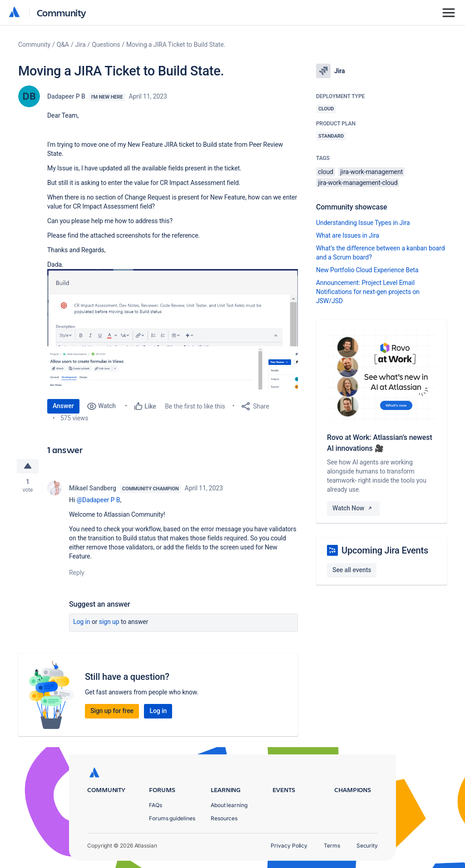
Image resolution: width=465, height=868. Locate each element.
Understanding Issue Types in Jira (363, 223)
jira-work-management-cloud (358, 183)
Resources (224, 818)
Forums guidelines (172, 818)
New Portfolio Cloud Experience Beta (367, 270)
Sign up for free (112, 711)
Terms (332, 846)
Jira (81, 45)
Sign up (109, 622)
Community (62, 12)
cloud (326, 172)
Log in (82, 622)
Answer (63, 406)
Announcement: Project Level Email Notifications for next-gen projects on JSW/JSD (368, 292)
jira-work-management (371, 172)
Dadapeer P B (66, 96)
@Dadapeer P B (99, 500)
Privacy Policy (289, 846)
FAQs (156, 805)
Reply (77, 573)
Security (367, 846)
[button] (173, 308)
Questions (106, 45)
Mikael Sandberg (93, 488)
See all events (352, 570)
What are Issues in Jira (348, 235)
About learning (229, 805)
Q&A (63, 45)
